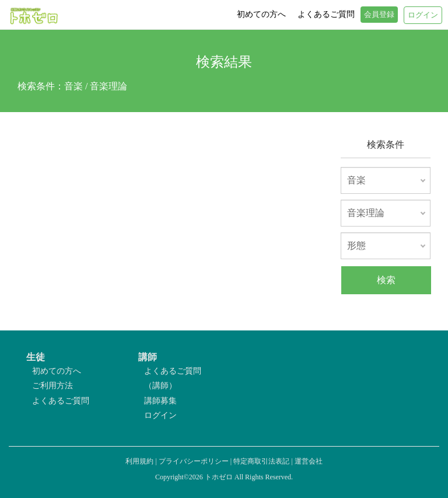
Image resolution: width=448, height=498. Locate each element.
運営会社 (309, 461)
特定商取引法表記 (261, 461)
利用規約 (139, 461)
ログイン (160, 415)
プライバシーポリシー (194, 461)
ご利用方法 (52, 386)
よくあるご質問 (61, 401)
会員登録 (379, 15)
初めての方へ (57, 371)
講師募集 (160, 401)
